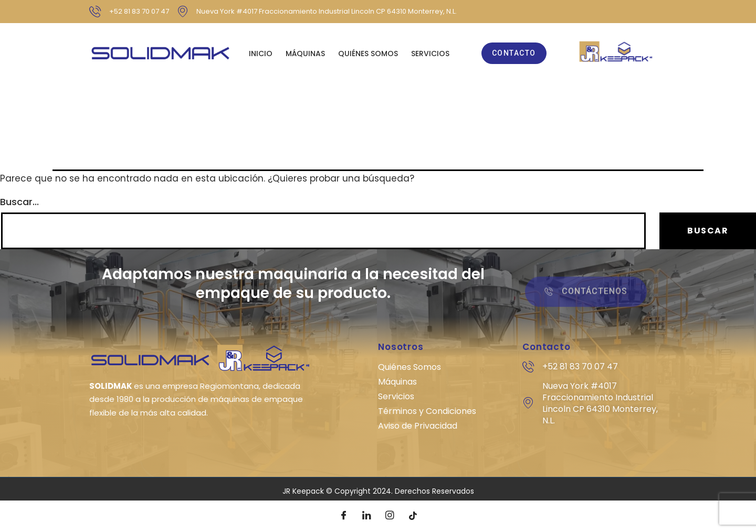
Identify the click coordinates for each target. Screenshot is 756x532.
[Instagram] (390, 516)
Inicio (261, 54)
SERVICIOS (430, 54)
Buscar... (19, 202)
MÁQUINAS (305, 54)
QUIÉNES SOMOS (368, 54)
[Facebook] (343, 516)
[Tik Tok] (413, 516)
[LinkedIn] (366, 516)
